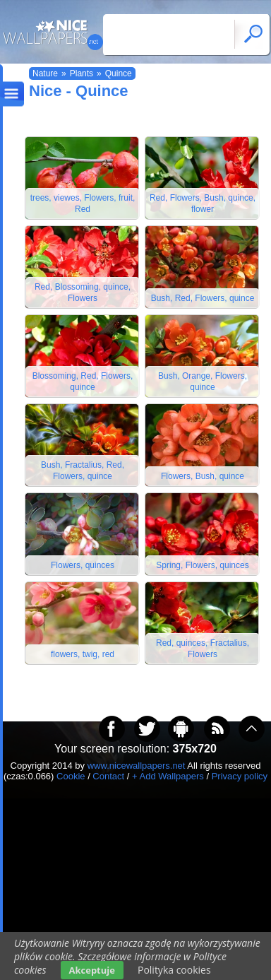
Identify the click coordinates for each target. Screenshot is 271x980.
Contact (108, 776)
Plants (82, 73)
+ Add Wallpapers (168, 776)
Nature (45, 73)
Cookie (71, 776)
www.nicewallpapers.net (137, 766)
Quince (119, 73)
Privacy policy (240, 776)
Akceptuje (92, 970)
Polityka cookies (174, 970)
